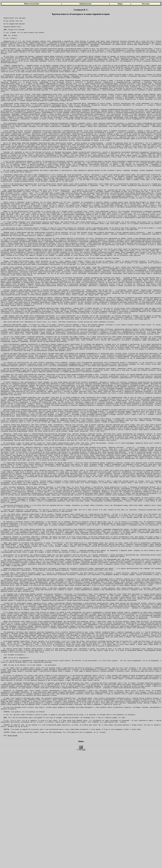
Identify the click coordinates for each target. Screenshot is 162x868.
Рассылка (146, 4)
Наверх (81, 858)
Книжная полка (85, 4)
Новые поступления (32, 4)
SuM (84, 866)
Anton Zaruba (13, 852)
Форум (120, 4)
